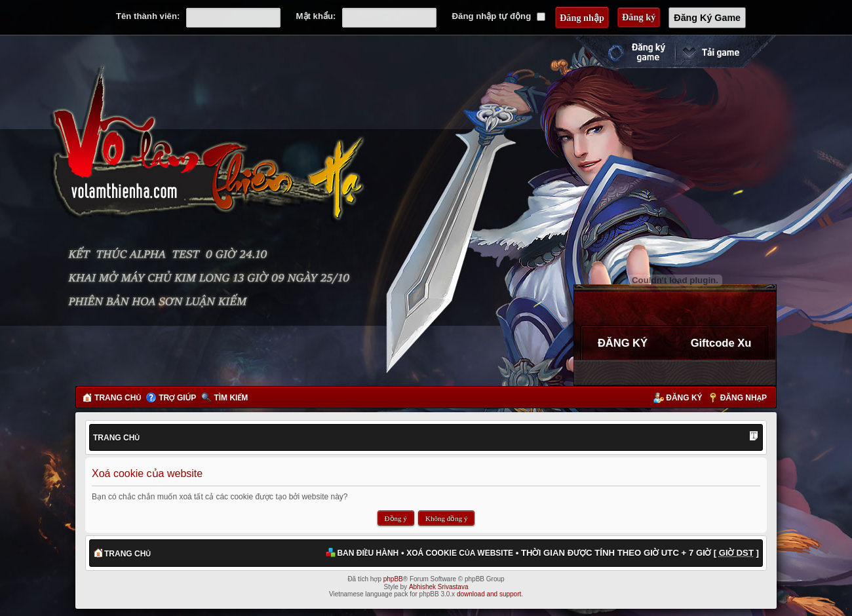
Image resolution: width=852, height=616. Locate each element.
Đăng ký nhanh (623, 52)
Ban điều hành (368, 553)
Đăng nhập (744, 398)
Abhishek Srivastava (439, 587)
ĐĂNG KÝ (623, 343)
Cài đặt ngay (726, 52)
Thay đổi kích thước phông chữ (754, 437)
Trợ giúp (177, 398)
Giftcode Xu (721, 343)
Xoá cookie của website (460, 553)
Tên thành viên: (148, 16)
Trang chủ (118, 398)
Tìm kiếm (231, 398)
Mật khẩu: (316, 16)
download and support (489, 594)
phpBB (393, 579)
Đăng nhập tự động (499, 16)
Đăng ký (684, 398)
